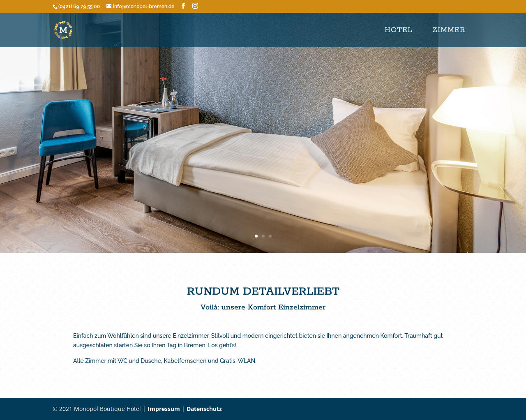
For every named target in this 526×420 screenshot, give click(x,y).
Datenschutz (204, 409)
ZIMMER (449, 30)
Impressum (164, 409)
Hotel (398, 30)
